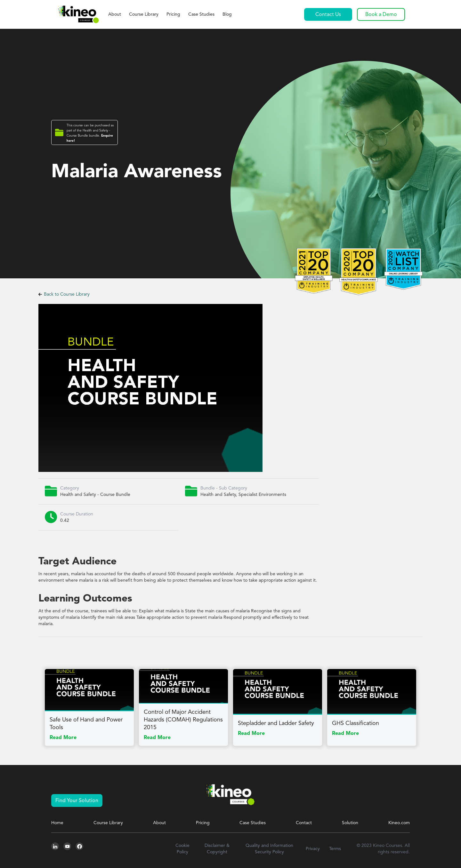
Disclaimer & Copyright (217, 849)
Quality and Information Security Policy (269, 849)
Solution (350, 823)
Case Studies (201, 14)
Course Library (144, 14)
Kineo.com (399, 823)
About (115, 14)
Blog (227, 14)
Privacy (313, 849)
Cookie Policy (182, 849)
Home (57, 823)
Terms (335, 849)
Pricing (173, 14)
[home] (78, 15)
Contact (304, 823)
